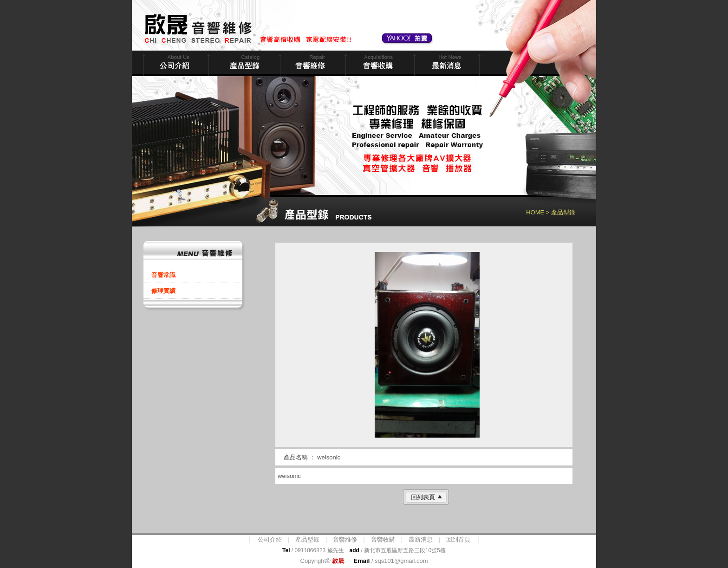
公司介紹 (270, 539)
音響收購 (379, 63)
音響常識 (163, 275)
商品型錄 (243, 63)
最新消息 (446, 63)
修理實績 (163, 291)
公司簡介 (175, 63)
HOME (535, 212)
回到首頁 (458, 539)
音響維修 (312, 63)
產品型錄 (307, 539)
